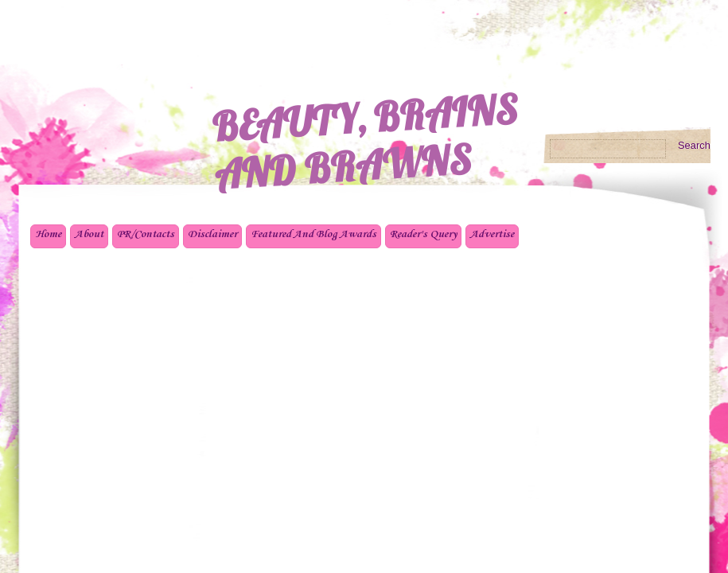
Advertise (492, 234)
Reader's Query (423, 234)
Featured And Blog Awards (313, 234)
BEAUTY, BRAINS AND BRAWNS (364, 142)
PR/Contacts (146, 234)
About (89, 234)
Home (48, 234)
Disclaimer (212, 234)
